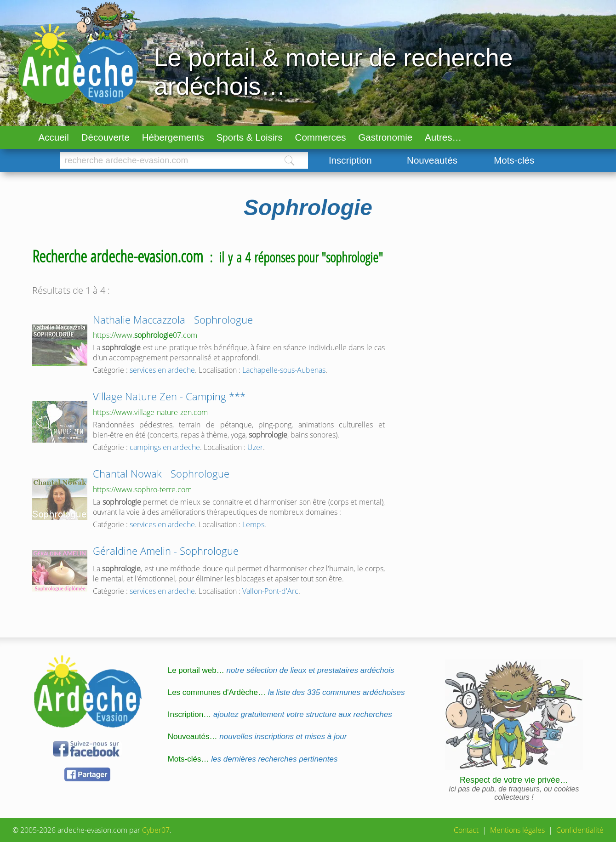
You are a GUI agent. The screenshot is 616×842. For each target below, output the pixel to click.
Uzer (255, 447)
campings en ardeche (165, 447)
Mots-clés (514, 160)
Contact (466, 830)
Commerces (321, 137)
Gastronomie (385, 137)
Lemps (253, 524)
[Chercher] (165, 160)
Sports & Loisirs (250, 137)
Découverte (106, 137)
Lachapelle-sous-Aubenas (284, 370)
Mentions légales (517, 830)
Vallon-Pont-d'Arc (270, 591)
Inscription (350, 160)
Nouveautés (432, 160)
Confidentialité (580, 830)
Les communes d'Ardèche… (286, 692)
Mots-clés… (253, 759)
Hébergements (173, 137)
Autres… (443, 137)
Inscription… (280, 714)
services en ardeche (162, 370)
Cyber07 (156, 830)
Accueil (53, 137)
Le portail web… (281, 670)
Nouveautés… (257, 737)
